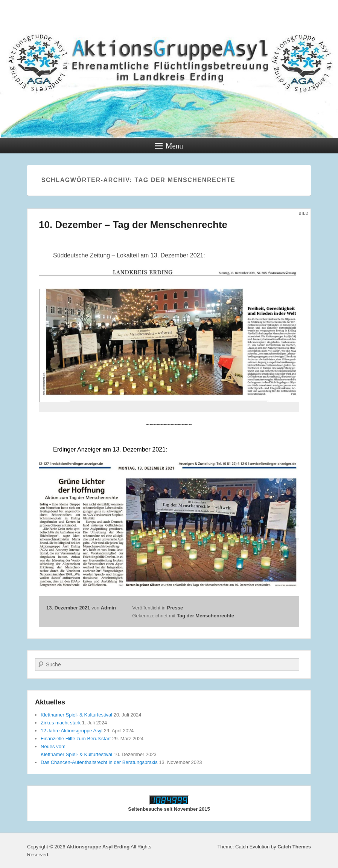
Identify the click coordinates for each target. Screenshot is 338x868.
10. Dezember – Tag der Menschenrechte (133, 225)
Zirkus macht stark (61, 723)
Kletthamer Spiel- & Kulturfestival (76, 715)
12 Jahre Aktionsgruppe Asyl (72, 731)
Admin (108, 608)
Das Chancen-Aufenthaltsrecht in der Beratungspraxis (99, 762)
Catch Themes (294, 847)
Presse (175, 608)
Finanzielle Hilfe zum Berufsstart (76, 739)
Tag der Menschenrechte (206, 616)
